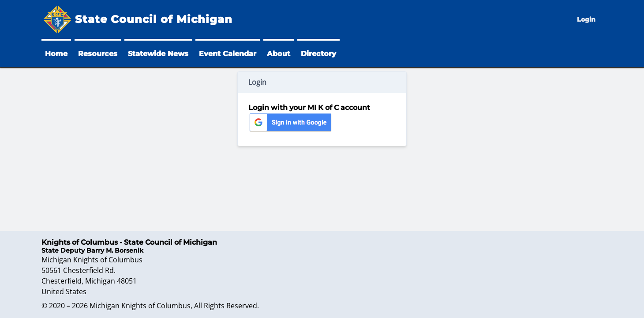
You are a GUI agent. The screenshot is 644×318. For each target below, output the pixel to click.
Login (586, 19)
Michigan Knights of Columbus (140, 306)
